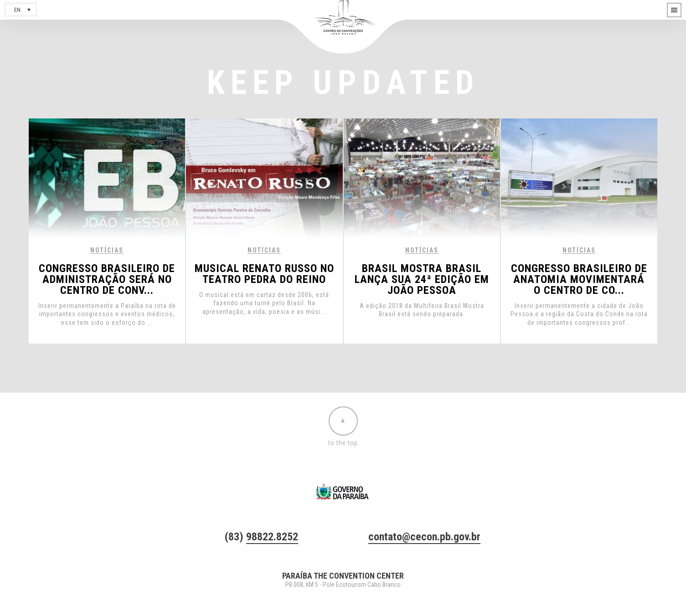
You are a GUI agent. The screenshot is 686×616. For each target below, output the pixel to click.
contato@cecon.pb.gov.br (424, 537)
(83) (261, 537)
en (17, 10)
